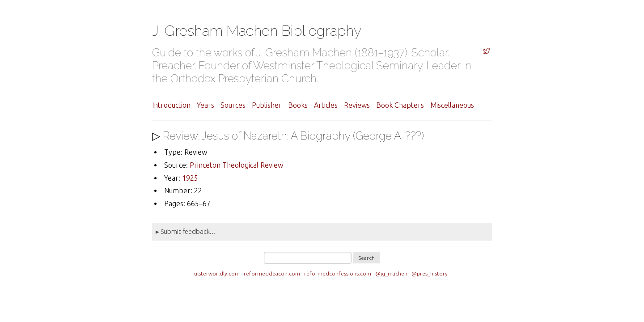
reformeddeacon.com (272, 273)
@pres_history (430, 273)
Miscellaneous (452, 105)
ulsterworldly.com (217, 273)
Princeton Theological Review (236, 165)
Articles (326, 105)
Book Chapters (400, 105)
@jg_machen (391, 273)
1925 (190, 178)
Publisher (267, 105)
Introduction (171, 105)
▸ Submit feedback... (185, 231)
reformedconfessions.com (338, 273)
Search (366, 258)
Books (298, 105)
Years (205, 105)
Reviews (357, 105)
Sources (233, 105)
